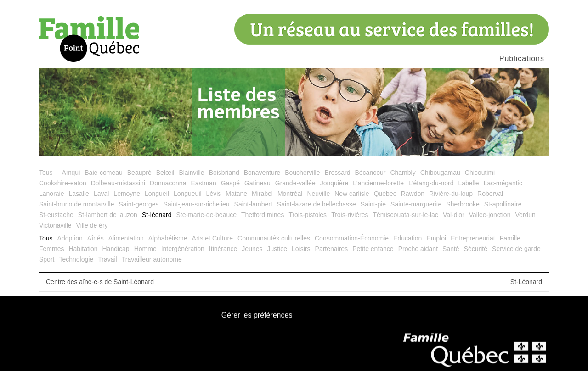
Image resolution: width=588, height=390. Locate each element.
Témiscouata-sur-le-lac (406, 234)
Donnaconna (168, 202)
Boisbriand (224, 191)
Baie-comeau (104, 191)
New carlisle (352, 212)
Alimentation (126, 257)
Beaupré (139, 191)
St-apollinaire (503, 223)
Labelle (468, 202)
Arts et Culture (212, 257)
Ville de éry (92, 244)
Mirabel (262, 212)
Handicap (116, 267)
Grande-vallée (295, 202)
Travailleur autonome (152, 278)
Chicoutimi (480, 191)
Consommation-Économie (352, 257)
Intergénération (183, 267)
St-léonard (157, 234)
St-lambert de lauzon (108, 234)
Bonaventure (262, 191)
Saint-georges (139, 223)
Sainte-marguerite (416, 223)
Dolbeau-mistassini (118, 202)
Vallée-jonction (490, 234)
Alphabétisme (168, 257)
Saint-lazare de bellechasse (317, 223)
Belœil (165, 191)
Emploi (436, 257)
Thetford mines (263, 234)
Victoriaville (55, 244)
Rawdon (413, 212)
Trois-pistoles (308, 234)
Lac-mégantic (503, 202)
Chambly (403, 191)
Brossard (337, 191)
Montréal (290, 212)
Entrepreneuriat (473, 257)
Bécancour (370, 191)
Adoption (70, 257)
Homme (145, 267)
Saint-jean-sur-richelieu (197, 223)
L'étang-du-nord (431, 202)
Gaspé (230, 202)
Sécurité (476, 267)
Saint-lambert (253, 223)
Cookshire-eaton (63, 202)
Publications (522, 58)
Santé (451, 267)
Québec (385, 212)
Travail (107, 278)
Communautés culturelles (274, 257)
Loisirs (301, 267)
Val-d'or (454, 234)
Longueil (157, 212)
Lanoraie (52, 212)
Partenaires (332, 267)
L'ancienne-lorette (378, 202)
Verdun (525, 234)
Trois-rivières (350, 234)
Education (407, 257)
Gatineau (257, 202)
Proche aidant (418, 267)
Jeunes (252, 267)
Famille (510, 257)
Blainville (191, 191)
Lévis (214, 212)
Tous (46, 191)
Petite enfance (373, 267)
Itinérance (223, 267)
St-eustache (56, 234)
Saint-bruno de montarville (76, 223)
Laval (101, 212)
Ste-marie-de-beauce (207, 234)
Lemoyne (127, 212)
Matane (236, 212)
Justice (277, 267)
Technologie (76, 278)
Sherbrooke (463, 223)
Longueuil (188, 212)
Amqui (71, 191)
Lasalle (79, 212)
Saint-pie (373, 223)
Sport (47, 278)
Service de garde (516, 267)
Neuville (318, 212)
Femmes (51, 267)
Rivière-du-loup (451, 212)
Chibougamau (440, 191)
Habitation (83, 267)
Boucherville (302, 191)
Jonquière (334, 202)
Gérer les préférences (257, 335)
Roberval (490, 212)
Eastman (203, 202)
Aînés (96, 257)
